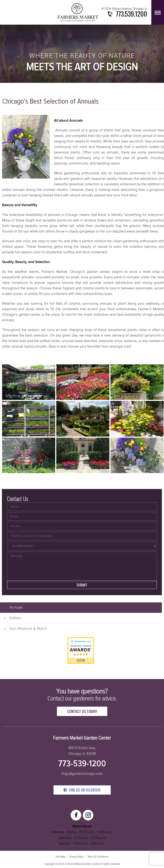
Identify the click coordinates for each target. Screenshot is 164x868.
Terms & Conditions (98, 857)
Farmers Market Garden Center (78, 12)
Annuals (16, 607)
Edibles (15, 618)
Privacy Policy (76, 857)
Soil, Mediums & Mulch (28, 629)
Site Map (61, 857)
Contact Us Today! (82, 711)
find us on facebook (82, 790)
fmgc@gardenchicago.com (82, 774)
